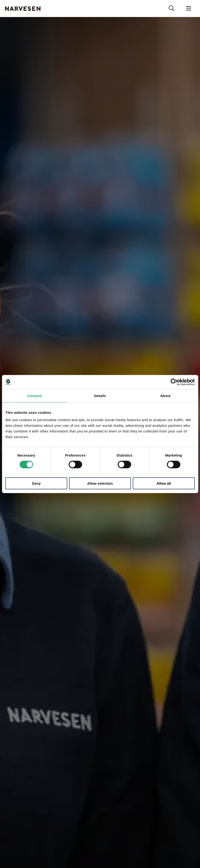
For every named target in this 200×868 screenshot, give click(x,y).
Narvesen (23, 9)
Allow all (164, 483)
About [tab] (165, 396)
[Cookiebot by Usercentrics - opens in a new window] (174, 382)
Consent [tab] (35, 396)
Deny (36, 483)
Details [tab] (100, 396)
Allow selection (100, 483)
